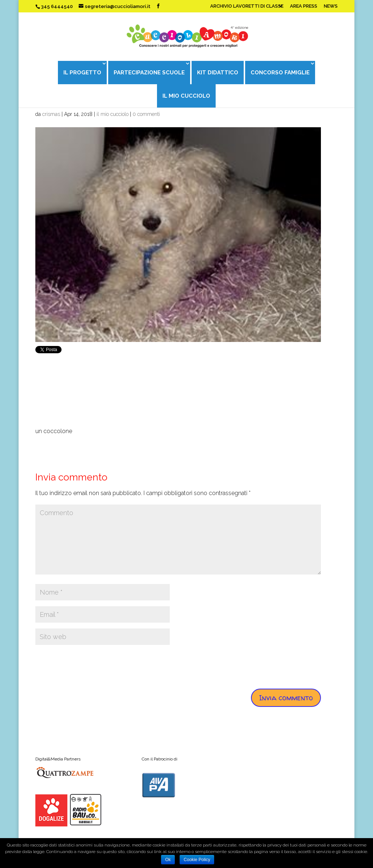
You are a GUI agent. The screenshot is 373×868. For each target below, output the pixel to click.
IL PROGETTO (82, 73)
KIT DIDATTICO (218, 73)
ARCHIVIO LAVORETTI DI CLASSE (247, 6)
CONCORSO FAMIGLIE (280, 73)
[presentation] (91, 665)
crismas (51, 114)
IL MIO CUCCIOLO (186, 96)
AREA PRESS (304, 6)
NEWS (331, 6)
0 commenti (146, 114)
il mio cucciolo (113, 114)
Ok (168, 860)
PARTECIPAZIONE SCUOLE (149, 73)
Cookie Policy (197, 860)
